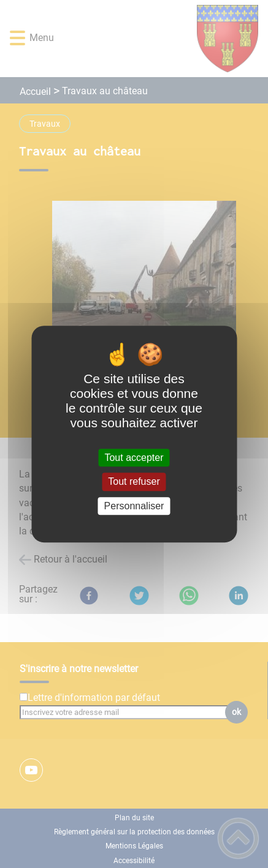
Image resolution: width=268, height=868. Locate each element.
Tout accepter (134, 458)
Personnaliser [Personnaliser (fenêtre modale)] (134, 506)
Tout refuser (134, 482)
